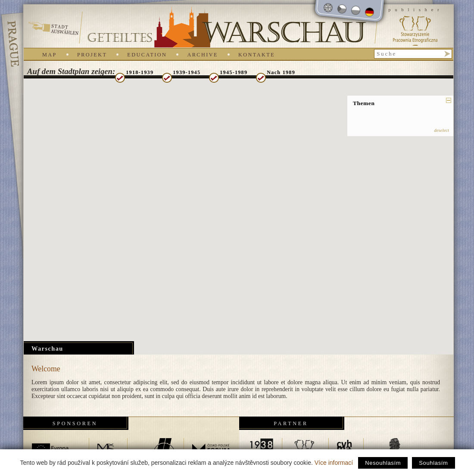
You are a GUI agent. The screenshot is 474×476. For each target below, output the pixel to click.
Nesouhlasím (383, 463)
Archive (203, 55)
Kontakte (257, 55)
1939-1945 (187, 72)
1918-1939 (140, 72)
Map (50, 55)
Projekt (92, 55)
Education (147, 55)
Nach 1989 (281, 72)
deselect (441, 130)
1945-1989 (234, 72)
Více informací (334, 463)
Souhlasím (433, 463)
